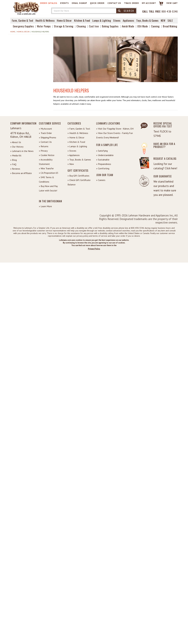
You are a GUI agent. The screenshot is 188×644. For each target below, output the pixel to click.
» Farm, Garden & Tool (79, 129)
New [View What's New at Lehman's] (163, 20)
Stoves (117, 20)
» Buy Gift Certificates (78, 176)
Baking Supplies (110, 26)
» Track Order (45, 133)
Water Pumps (44, 26)
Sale (170, 20)
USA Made (143, 26)
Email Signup (79, 3)
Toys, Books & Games (147, 20)
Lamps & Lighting (102, 20)
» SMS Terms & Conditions (46, 179)
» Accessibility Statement (46, 162)
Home (13, 32)
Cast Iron (94, 26)
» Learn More (45, 206)
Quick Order (97, 3)
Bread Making (170, 26)
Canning (155, 26)
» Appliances (74, 155)
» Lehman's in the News (22, 151)
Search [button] (126, 11)
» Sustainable (103, 160)
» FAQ (13, 164)
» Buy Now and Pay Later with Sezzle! (48, 188)
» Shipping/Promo (48, 137)
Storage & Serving (64, 26)
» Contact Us (45, 142)
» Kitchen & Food (76, 142)
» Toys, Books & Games (79, 160)
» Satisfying (102, 151)
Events (64, 3)
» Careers (101, 180)
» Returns (44, 146)
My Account (149, 3)
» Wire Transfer (46, 168)
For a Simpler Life (107, 145)
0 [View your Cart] (161, 3)
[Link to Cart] (160, 5)
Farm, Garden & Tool (23, 20)
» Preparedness (104, 164)
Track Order (131, 3)
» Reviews (15, 169)
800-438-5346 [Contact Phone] (170, 11)
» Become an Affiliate (21, 173)
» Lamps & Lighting (77, 146)
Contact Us (114, 3)
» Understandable (105, 155)
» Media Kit (16, 155)
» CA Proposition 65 (49, 173)
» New (71, 164)
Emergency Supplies (23, 26)
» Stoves (72, 151)
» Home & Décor (76, 137)
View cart (172, 3)
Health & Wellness (45, 20)
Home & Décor (64, 20)
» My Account (45, 129)
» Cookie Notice (47, 155)
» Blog (14, 160)
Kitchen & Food (82, 20)
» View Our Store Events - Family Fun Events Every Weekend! (114, 135)
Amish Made (128, 26)
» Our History (17, 147)
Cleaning (81, 26)
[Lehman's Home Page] (26, 8)
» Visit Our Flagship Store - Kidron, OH (115, 129)
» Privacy (43, 151)
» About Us (16, 142)
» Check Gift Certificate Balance (79, 182)
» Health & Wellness (78, 133)
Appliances (128, 20)
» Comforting (103, 168)
